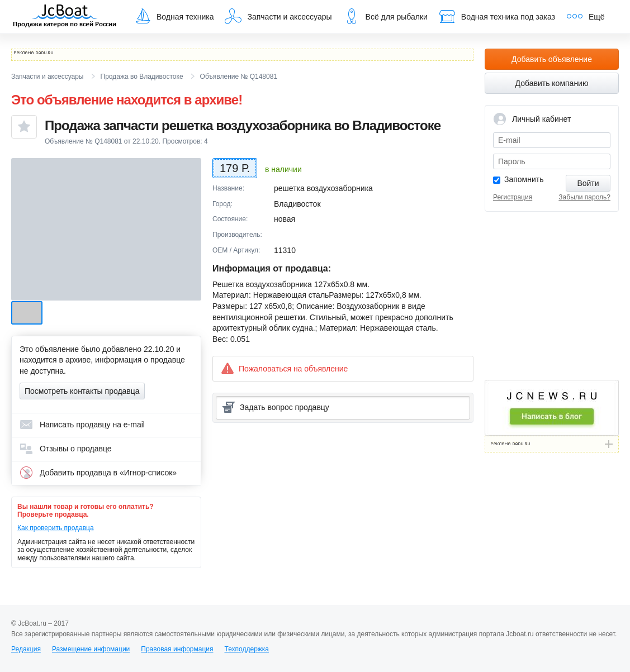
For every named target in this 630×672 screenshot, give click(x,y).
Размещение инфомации (91, 649)
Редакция (26, 649)
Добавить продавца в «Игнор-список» (98, 473)
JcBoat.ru (65, 17)
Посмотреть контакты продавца (82, 391)
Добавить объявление (552, 59)
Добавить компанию (552, 83)
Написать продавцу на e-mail (82, 425)
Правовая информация (177, 649)
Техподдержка (247, 649)
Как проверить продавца (56, 528)
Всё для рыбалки (385, 16)
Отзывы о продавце (66, 449)
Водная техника (174, 16)
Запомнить (524, 179)
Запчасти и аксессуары (278, 16)
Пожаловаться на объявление (284, 368)
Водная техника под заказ (497, 16)
